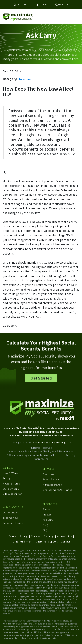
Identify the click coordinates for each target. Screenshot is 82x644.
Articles (47, 523)
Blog (45, 533)
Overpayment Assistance (57, 495)
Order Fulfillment (22, 545)
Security (49, 539)
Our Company (11, 492)
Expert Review (51, 484)
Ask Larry (48, 528)
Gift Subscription (13, 497)
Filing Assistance (52, 489)
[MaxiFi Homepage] (13, 17)
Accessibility (64, 539)
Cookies (36, 539)
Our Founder (10, 524)
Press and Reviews (14, 535)
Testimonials (10, 530)
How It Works (11, 476)
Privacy (24, 539)
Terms (12, 539)
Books (46, 517)
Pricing (7, 482)
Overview (48, 479)
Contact (65, 545)
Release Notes (11, 487)
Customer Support (46, 545)
